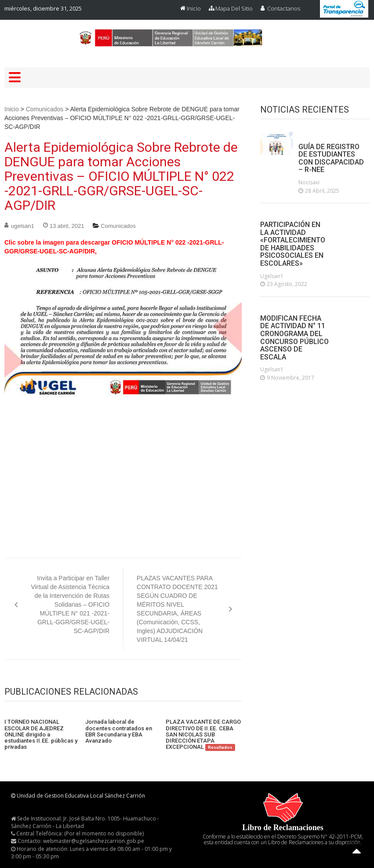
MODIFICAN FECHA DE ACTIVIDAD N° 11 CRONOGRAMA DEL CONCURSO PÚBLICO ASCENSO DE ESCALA (294, 338)
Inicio (194, 8)
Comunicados (45, 109)
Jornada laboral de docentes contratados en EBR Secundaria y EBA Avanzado (119, 731)
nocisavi (309, 182)
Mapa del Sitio (234, 8)
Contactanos (284, 8)
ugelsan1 (23, 226)
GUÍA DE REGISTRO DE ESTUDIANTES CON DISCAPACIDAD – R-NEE (331, 158)
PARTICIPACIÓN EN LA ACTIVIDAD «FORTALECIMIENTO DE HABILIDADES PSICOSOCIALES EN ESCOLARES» (293, 244)
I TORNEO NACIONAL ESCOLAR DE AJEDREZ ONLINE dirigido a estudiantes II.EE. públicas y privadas (41, 734)
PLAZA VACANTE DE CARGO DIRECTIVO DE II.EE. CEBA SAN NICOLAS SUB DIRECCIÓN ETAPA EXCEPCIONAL (203, 734)
